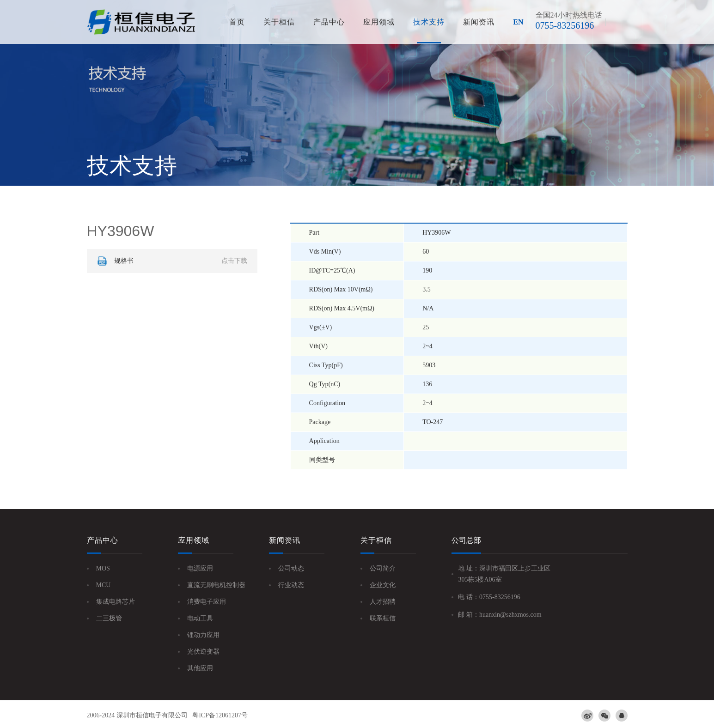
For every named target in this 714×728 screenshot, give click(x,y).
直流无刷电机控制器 (216, 585)
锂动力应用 (203, 635)
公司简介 (383, 568)
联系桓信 (383, 618)
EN (518, 22)
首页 (237, 22)
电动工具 (200, 618)
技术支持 (429, 22)
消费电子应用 (207, 602)
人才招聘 (383, 602)
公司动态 (291, 568)
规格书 (171, 261)
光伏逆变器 (203, 652)
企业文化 (383, 585)
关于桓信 (279, 22)
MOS (103, 568)
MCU (104, 585)
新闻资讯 (479, 22)
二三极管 (109, 618)
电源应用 (200, 568)
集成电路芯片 (116, 602)
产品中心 (329, 22)
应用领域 (379, 22)
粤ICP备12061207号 (220, 715)
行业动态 (291, 585)
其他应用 (200, 668)
